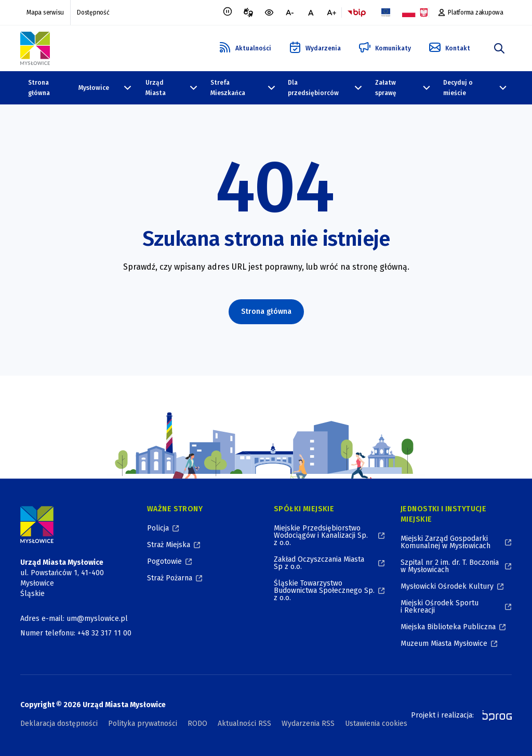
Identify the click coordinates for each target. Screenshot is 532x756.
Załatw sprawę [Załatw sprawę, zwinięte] (386, 88)
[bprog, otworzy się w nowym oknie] (494, 715)
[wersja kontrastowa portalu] (269, 12)
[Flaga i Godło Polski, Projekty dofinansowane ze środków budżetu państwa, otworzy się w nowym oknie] (415, 12)
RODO (197, 724)
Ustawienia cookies (376, 724)
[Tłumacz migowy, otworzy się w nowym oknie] (248, 12)
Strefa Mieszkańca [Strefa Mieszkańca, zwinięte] (228, 88)
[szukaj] (499, 48)
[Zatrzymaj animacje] (228, 12)
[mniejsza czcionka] (290, 12)
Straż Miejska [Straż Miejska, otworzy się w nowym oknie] (169, 545)
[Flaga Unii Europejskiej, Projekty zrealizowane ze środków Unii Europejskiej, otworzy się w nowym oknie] (385, 12)
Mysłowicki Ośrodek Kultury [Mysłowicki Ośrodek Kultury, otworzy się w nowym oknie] (447, 586)
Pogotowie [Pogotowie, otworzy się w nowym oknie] (164, 561)
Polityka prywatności (143, 724)
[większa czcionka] (331, 12)
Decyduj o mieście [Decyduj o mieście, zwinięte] (458, 88)
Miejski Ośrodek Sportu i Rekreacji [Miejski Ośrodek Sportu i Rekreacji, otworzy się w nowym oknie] (440, 607)
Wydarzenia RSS (308, 724)
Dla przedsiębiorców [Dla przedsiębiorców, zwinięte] (313, 88)
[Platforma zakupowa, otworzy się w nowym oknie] (470, 12)
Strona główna (39, 88)
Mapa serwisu (45, 12)
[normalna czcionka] (311, 12)
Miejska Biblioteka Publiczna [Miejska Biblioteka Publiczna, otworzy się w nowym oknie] (448, 627)
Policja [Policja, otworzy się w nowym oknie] (158, 528)
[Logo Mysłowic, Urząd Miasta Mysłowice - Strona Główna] (35, 48)
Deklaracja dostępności (59, 724)
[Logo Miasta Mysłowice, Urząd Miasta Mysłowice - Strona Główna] (37, 525)
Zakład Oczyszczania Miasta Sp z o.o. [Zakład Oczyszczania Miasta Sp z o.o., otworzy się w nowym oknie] (319, 563)
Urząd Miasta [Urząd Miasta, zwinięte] (156, 88)
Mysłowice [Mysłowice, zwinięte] (94, 88)
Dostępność (93, 12)
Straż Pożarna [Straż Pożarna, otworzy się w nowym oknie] (170, 578)
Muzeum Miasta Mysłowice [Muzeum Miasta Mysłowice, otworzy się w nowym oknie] (444, 644)
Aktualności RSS (244, 724)
